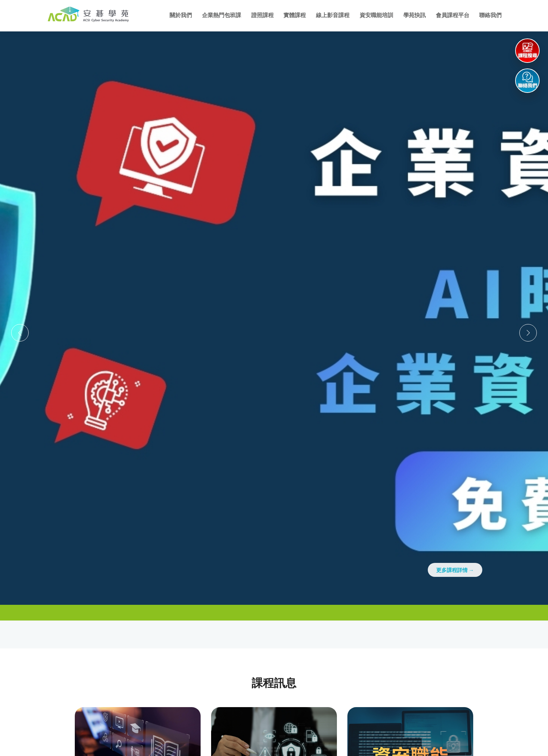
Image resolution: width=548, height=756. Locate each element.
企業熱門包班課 (222, 15)
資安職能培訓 (376, 15)
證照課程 (262, 15)
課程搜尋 (528, 56)
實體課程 (295, 15)
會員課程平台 (453, 15)
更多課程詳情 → (455, 570)
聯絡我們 (490, 15)
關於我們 (181, 15)
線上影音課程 (333, 15)
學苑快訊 (414, 15)
